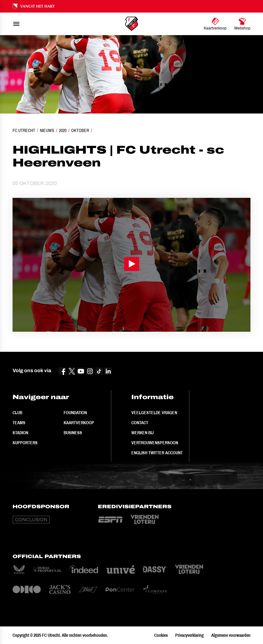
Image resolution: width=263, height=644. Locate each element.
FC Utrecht (24, 130)
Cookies (161, 635)
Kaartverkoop (79, 423)
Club (17, 413)
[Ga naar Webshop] (242, 24)
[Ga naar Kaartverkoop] (215, 24)
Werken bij (142, 433)
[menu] (16, 24)
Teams (19, 423)
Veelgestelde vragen (154, 413)
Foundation (75, 413)
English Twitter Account (157, 453)
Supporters (25, 443)
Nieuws (47, 130)
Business (73, 433)
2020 (63, 130)
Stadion (20, 433)
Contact (140, 423)
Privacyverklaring (189, 635)
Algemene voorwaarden (231, 635)
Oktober (80, 130)
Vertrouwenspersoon (155, 443)
